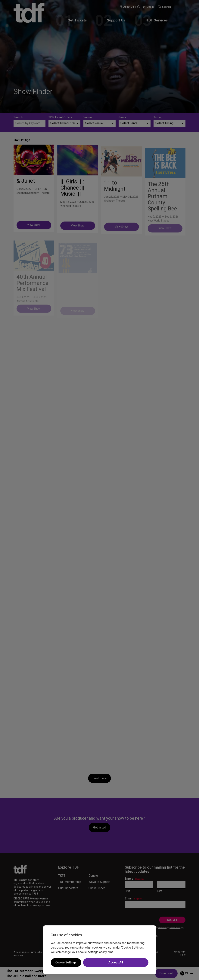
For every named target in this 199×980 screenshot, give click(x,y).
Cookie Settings (66, 962)
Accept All (116, 962)
